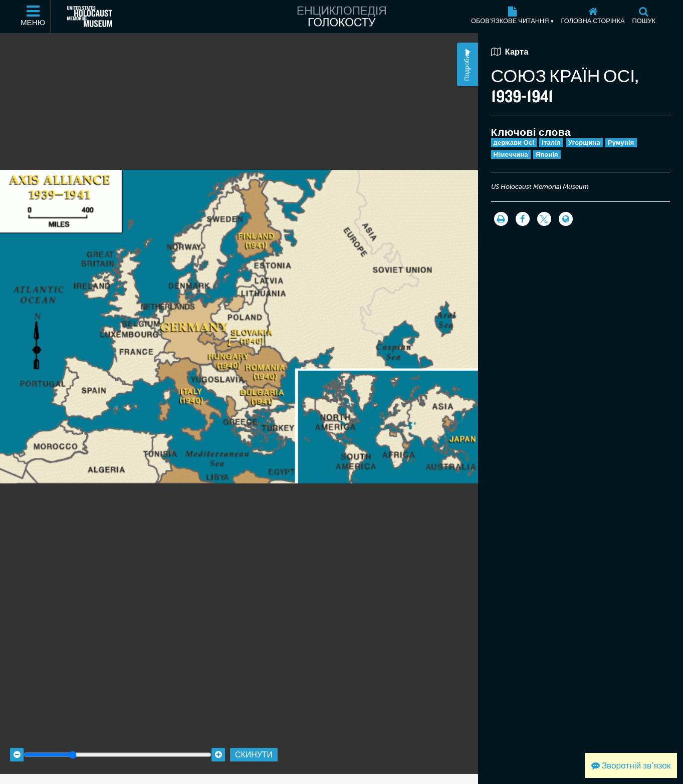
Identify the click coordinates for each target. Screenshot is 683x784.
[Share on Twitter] (544, 219)
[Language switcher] (566, 219)
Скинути (254, 745)
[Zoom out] (17, 745)
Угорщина (584, 143)
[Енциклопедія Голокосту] (342, 17)
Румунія (621, 143)
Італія (551, 143)
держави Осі (514, 143)
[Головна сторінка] (593, 17)
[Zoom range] (118, 745)
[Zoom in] (218, 745)
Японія (547, 155)
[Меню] (34, 17)
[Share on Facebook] (523, 219)
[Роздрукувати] (501, 219)
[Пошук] (644, 17)
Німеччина (511, 155)
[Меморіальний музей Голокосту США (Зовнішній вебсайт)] (90, 17)
